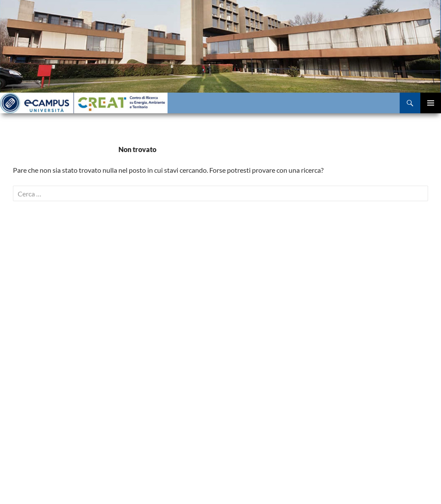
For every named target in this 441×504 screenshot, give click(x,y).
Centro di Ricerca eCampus (84, 103)
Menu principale (431, 103)
